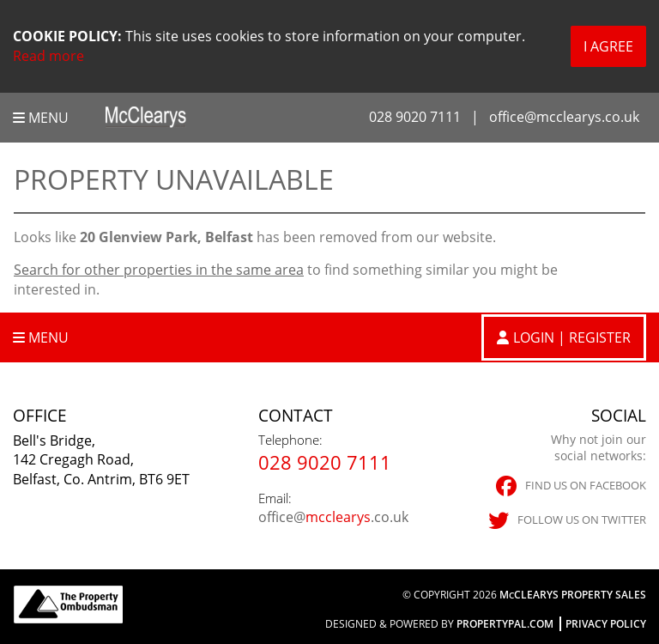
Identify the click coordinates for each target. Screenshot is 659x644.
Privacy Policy (606, 624)
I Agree (608, 46)
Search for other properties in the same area (159, 270)
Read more (48, 56)
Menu (41, 118)
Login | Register (572, 337)
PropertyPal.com (505, 624)
